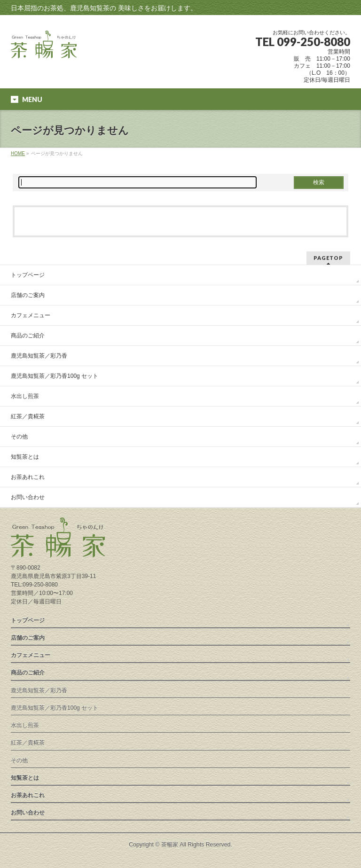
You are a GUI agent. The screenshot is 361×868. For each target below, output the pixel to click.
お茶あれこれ (28, 477)
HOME (18, 153)
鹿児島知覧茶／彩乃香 (39, 356)
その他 (19, 437)
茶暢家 (170, 845)
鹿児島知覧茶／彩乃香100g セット (55, 376)
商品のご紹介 (28, 336)
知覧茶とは (25, 457)
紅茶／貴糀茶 (28, 416)
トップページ (28, 275)
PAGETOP (328, 258)
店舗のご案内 (28, 295)
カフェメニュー (31, 315)
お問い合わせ (28, 497)
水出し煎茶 (25, 396)
